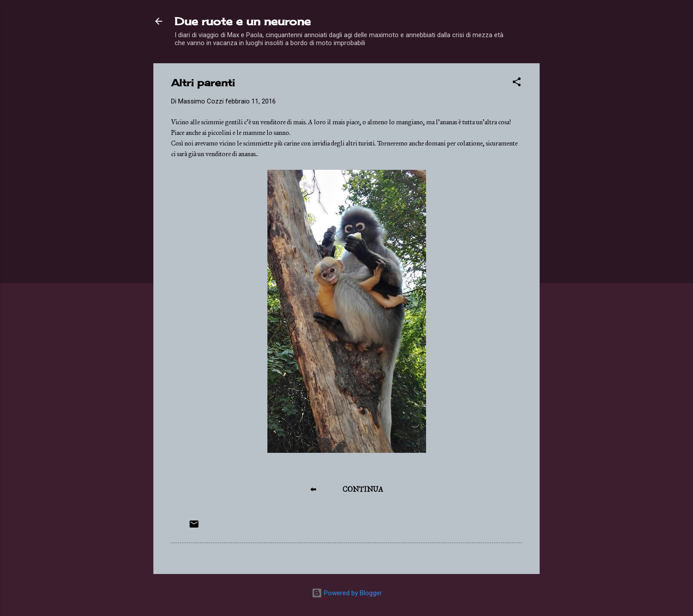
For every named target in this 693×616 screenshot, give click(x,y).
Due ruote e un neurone (243, 21)
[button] (517, 83)
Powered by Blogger (347, 593)
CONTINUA (363, 489)
